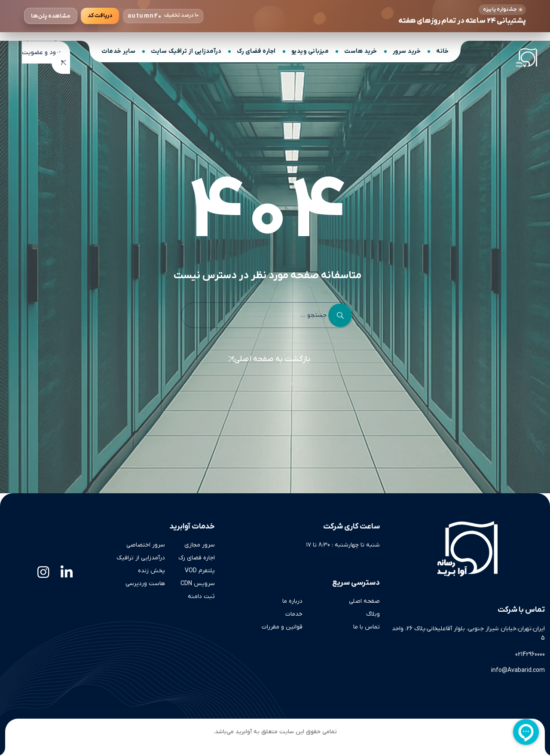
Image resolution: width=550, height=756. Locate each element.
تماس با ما (367, 627)
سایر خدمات (118, 51)
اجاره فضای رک (256, 51)
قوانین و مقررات (282, 627)
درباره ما (292, 601)
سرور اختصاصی (146, 545)
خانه (442, 51)
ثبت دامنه (201, 597)
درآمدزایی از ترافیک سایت (186, 51)
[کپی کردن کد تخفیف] (100, 16)
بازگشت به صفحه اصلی (272, 359)
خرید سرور (407, 51)
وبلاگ (373, 614)
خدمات (294, 614)
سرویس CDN (198, 584)
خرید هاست (361, 51)
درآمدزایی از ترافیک (141, 558)
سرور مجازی (200, 545)
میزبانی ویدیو (310, 51)
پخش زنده (151, 571)
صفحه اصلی (364, 601)
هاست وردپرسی (145, 584)
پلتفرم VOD (200, 571)
